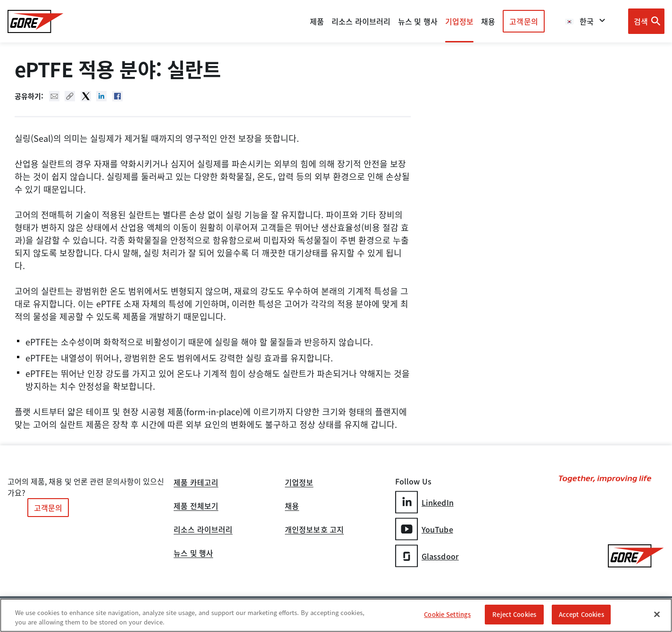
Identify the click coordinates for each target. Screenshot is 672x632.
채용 (292, 507)
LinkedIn (424, 502)
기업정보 (299, 483)
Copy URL (70, 96)
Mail (54, 96)
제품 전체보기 (196, 507)
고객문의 (523, 21)
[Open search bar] (646, 21)
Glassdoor (427, 556)
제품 (317, 21)
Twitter (86, 96)
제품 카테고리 (196, 483)
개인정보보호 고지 (314, 530)
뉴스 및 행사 (193, 554)
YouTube (424, 529)
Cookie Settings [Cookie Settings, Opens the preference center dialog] (447, 615)
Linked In (101, 96)
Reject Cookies (514, 615)
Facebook (117, 96)
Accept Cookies (581, 615)
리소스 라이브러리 (203, 530)
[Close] (657, 615)
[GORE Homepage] (36, 21)
